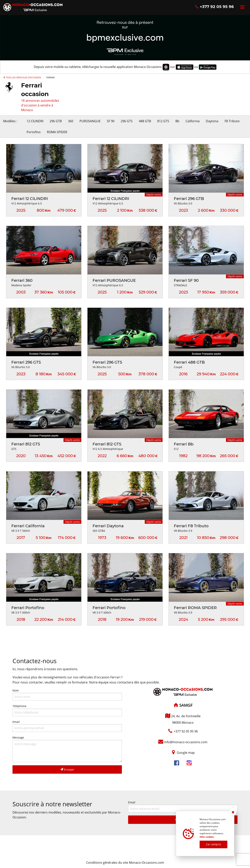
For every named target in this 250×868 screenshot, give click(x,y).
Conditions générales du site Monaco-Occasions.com (125, 863)
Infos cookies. (207, 837)
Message (67, 749)
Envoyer (67, 769)
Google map (186, 753)
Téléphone (67, 710)
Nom (67, 694)
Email (67, 726)
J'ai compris (214, 844)
